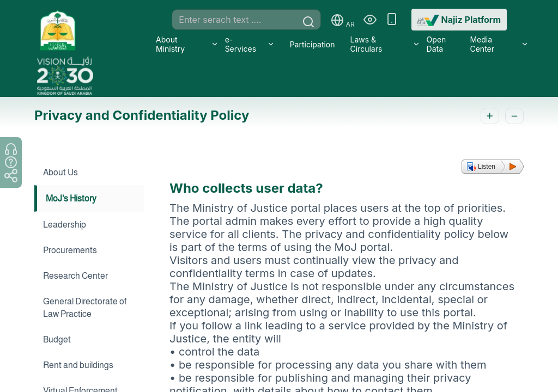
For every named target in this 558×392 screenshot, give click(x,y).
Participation (313, 44)
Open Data (436, 44)
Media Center (482, 44)
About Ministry (170, 44)
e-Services (241, 44)
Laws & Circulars (366, 44)
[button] (493, 167)
